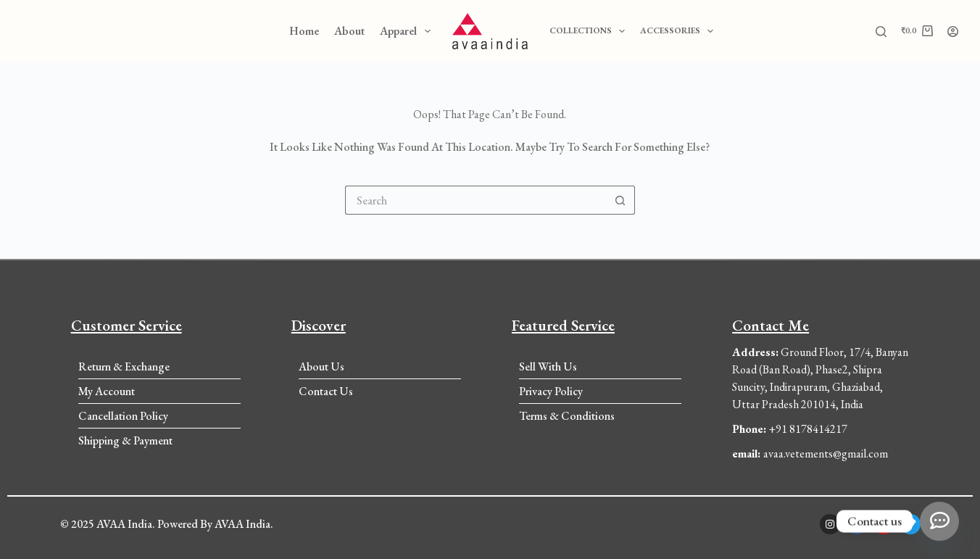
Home (304, 31)
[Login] (953, 32)
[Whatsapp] (939, 521)
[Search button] (620, 200)
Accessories (680, 31)
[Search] (881, 32)
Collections (590, 31)
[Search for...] (476, 200)
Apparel (408, 31)
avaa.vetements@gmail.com (810, 454)
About (349, 31)
